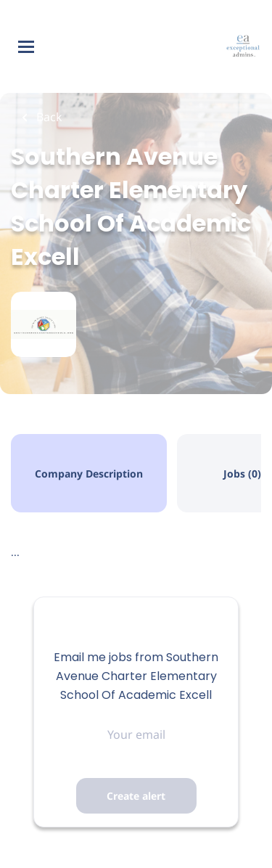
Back (48, 117)
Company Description (89, 474)
